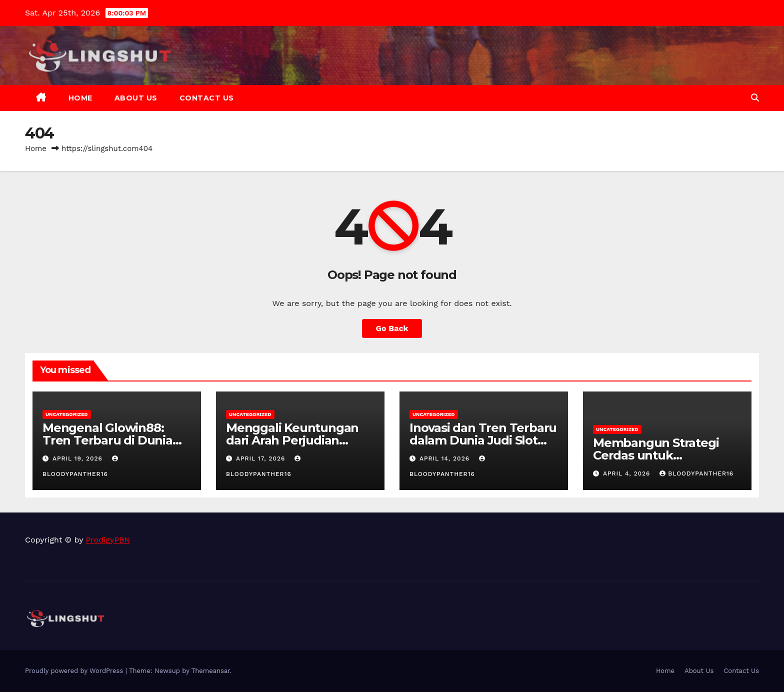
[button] (755, 98)
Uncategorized (67, 414)
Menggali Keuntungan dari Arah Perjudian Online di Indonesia (292, 440)
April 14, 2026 (446, 458)
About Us (136, 98)
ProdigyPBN (108, 540)
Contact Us (207, 98)
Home (80, 98)
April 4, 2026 (628, 473)
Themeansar (211, 671)
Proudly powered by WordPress (75, 671)
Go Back (392, 328)
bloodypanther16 (696, 473)
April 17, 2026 (262, 458)
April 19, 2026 (79, 458)
